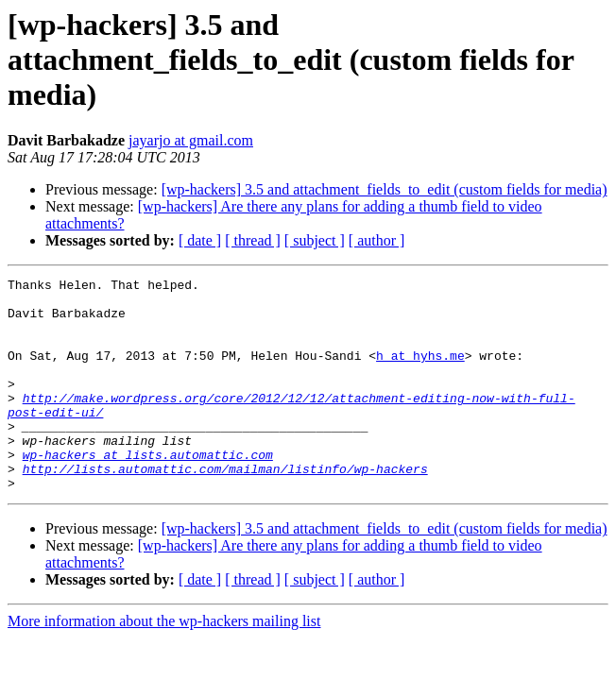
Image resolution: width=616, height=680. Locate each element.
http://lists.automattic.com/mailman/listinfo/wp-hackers (225, 508)
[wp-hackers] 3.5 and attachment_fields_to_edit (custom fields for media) (385, 189)
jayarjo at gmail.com (191, 140)
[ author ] (377, 240)
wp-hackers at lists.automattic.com (148, 491)
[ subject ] (315, 240)
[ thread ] (253, 240)
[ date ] (200, 240)
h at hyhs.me (420, 372)
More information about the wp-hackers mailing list (164, 663)
